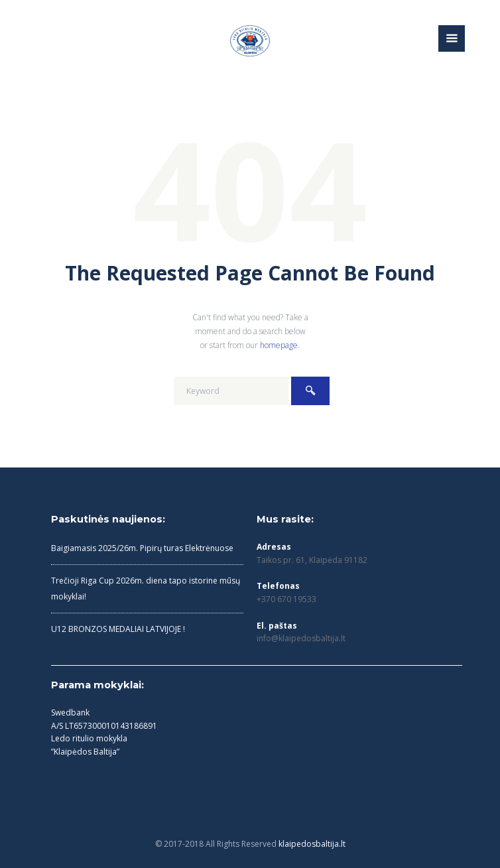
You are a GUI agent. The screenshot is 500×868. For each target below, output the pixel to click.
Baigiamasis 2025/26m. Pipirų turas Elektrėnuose (142, 548)
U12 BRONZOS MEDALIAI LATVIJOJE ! (118, 629)
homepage (279, 345)
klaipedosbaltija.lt (312, 844)
